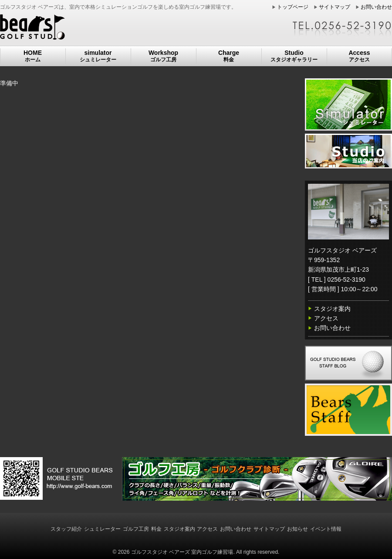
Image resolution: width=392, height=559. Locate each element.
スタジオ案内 (332, 309)
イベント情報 (326, 529)
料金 (156, 529)
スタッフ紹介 (66, 529)
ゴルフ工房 (136, 529)
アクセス (326, 318)
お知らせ (297, 529)
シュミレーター (102, 529)
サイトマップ (335, 7)
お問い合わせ (376, 7)
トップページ (293, 7)
